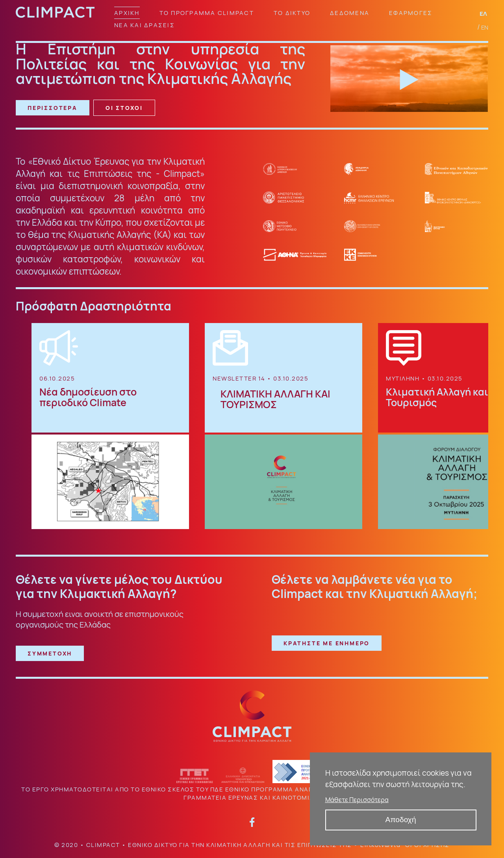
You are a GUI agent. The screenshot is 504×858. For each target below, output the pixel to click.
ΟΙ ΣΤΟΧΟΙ (124, 108)
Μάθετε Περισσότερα (357, 800)
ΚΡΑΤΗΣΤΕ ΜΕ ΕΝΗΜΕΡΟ (327, 643)
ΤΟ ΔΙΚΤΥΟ (292, 13)
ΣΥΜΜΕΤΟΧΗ (50, 653)
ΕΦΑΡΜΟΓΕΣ (411, 13)
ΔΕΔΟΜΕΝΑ (350, 13)
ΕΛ (484, 14)
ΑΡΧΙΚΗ (127, 13)
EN (485, 27)
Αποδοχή (401, 820)
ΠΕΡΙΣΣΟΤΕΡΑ (53, 108)
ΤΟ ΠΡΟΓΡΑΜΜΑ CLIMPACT (207, 13)
